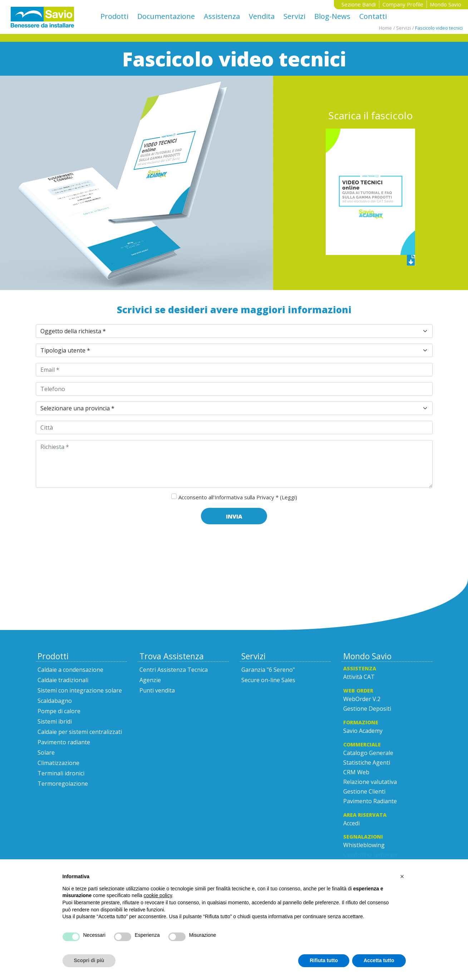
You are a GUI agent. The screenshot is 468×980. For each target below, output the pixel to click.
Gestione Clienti (364, 791)
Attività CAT (359, 677)
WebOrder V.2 (362, 699)
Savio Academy (363, 731)
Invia (234, 516)
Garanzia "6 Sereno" (268, 670)
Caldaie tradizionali (63, 680)
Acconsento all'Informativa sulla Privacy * (238, 497)
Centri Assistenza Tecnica (174, 670)
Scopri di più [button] (89, 960)
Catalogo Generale (368, 753)
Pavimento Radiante (370, 801)
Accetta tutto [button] (379, 960)
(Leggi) (289, 497)
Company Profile (403, 4)
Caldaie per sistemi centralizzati (80, 732)
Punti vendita (157, 690)
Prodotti (114, 16)
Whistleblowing (364, 845)
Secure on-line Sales (268, 680)
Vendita (262, 16)
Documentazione (166, 16)
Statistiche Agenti (367, 762)
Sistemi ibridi (55, 721)
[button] (402, 876)
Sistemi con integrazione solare (80, 690)
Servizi (294, 16)
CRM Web (356, 772)
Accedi (351, 823)
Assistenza (222, 16)
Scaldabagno (55, 701)
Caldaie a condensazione (70, 670)
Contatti (373, 16)
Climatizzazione (58, 763)
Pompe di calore (59, 711)
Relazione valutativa (370, 782)
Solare (46, 752)
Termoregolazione (63, 784)
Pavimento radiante (64, 742)
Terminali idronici (61, 773)
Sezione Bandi (359, 4)
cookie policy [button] (158, 895)
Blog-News (332, 16)
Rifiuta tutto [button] (324, 960)
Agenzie (150, 680)
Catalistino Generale (370, 855)
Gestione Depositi (367, 709)
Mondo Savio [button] (445, 4)
